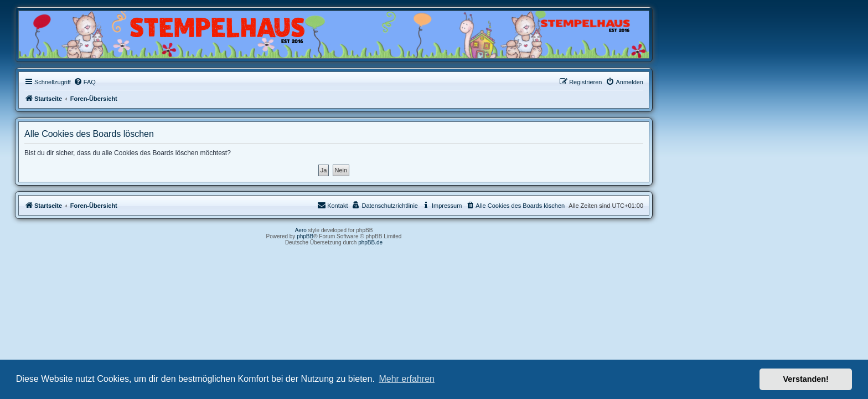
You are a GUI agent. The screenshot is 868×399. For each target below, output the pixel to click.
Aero (401, 230)
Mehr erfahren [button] (407, 379)
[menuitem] (185, 82)
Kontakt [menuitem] (433, 205)
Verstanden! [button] (806, 379)
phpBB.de (471, 242)
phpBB (405, 236)
